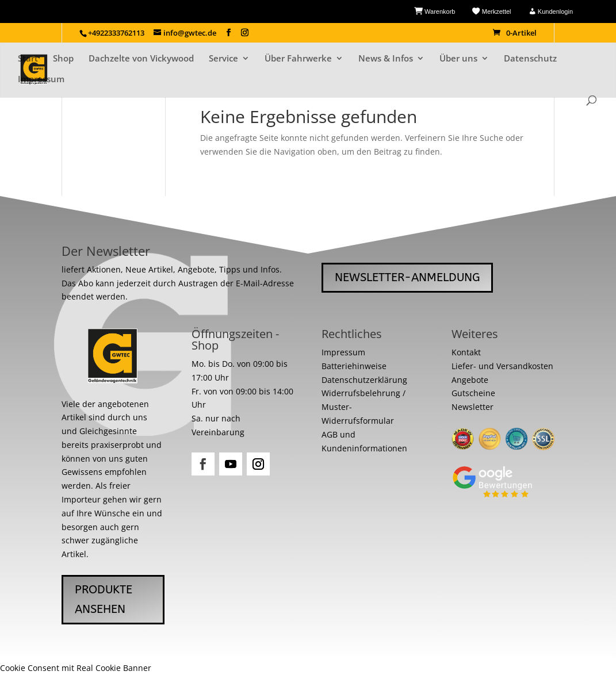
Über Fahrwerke (298, 59)
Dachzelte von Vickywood (141, 59)
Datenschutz (530, 59)
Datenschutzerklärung (364, 380)
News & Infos (386, 59)
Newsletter (472, 407)
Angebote (470, 380)
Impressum (41, 80)
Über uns (458, 59)
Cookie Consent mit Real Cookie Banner (76, 668)
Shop (63, 59)
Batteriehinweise (354, 366)
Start (28, 59)
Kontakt (466, 352)
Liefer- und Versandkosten (502, 366)
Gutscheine (473, 393)
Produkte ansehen (104, 599)
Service (223, 59)
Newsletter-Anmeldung (407, 277)
